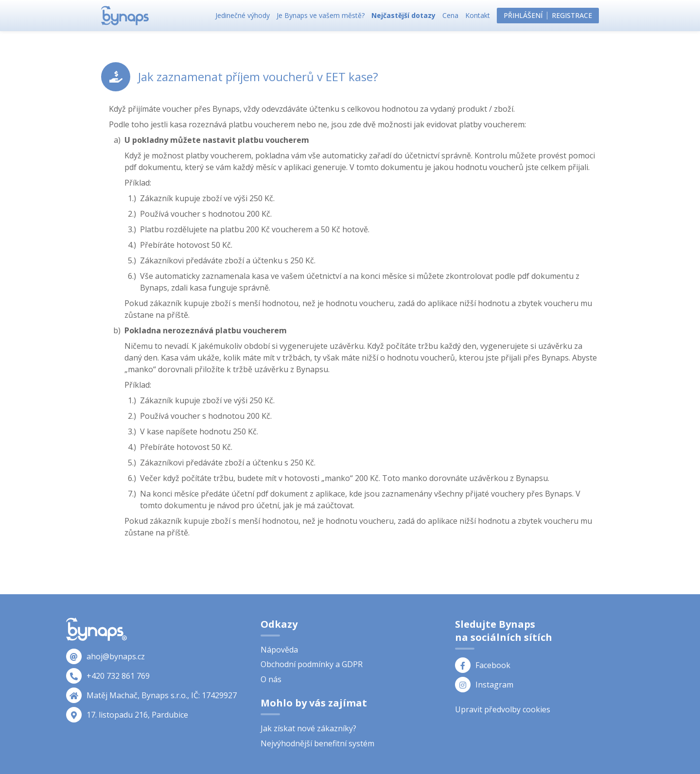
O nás (271, 679)
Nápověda (279, 650)
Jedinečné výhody (243, 15)
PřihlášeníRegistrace (548, 15)
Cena (450, 15)
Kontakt (478, 15)
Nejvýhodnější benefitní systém (317, 743)
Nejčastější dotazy (403, 15)
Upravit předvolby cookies (503, 709)
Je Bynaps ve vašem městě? (321, 15)
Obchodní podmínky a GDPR (312, 664)
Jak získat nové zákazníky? (308, 728)
